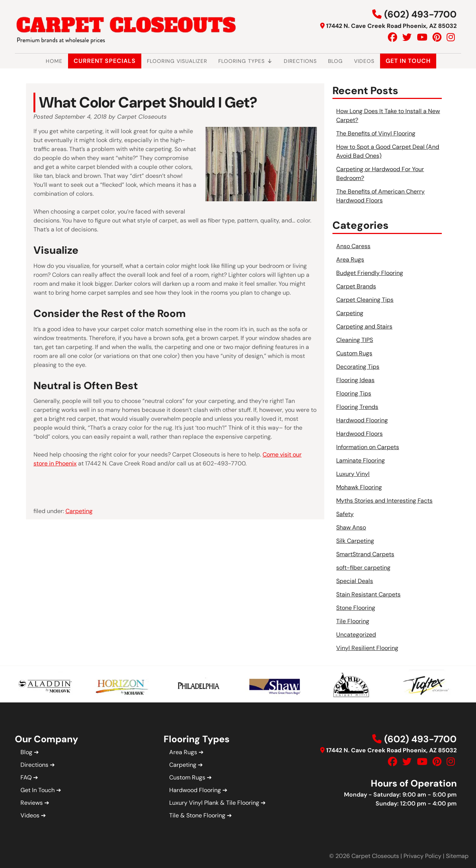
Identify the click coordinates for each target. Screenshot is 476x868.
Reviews (32, 803)
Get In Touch (408, 61)
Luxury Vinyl (353, 474)
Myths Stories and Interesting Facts (384, 501)
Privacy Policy (422, 856)
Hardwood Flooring (362, 420)
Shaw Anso (351, 527)
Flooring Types (245, 61)
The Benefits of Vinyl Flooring (376, 133)
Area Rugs (350, 260)
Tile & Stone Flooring (197, 815)
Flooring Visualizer (177, 61)
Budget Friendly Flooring (370, 273)
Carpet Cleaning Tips (365, 300)
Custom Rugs (354, 353)
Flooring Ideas (355, 380)
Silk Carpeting (355, 541)
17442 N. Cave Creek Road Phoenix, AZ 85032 (391, 26)
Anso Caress (353, 246)
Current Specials (105, 61)
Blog (335, 61)
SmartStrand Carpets (365, 554)
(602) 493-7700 (420, 14)
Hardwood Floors (359, 434)
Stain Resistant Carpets (368, 594)
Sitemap (457, 856)
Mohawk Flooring (359, 487)
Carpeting (79, 511)
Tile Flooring (353, 621)
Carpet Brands (356, 286)
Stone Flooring (356, 608)
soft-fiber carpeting (363, 568)
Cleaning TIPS (355, 340)
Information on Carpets (368, 447)
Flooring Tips (354, 393)
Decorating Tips (358, 367)
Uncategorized (356, 635)
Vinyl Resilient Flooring (367, 648)
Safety (345, 514)
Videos (364, 61)
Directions (300, 61)
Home (54, 61)
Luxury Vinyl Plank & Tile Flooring (214, 803)
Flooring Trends (357, 407)
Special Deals (355, 581)
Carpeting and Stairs (364, 326)
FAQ (26, 777)
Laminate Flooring (361, 460)
